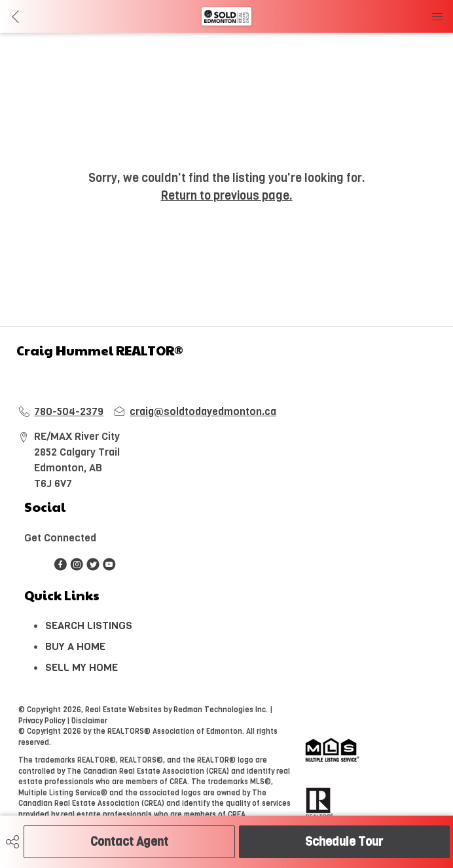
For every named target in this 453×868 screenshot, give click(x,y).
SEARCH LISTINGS (89, 625)
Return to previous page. (227, 196)
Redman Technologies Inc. (222, 710)
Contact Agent (129, 842)
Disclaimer (89, 721)
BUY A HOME (75, 646)
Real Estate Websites (124, 710)
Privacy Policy (42, 721)
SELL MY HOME (82, 667)
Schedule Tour (344, 842)
